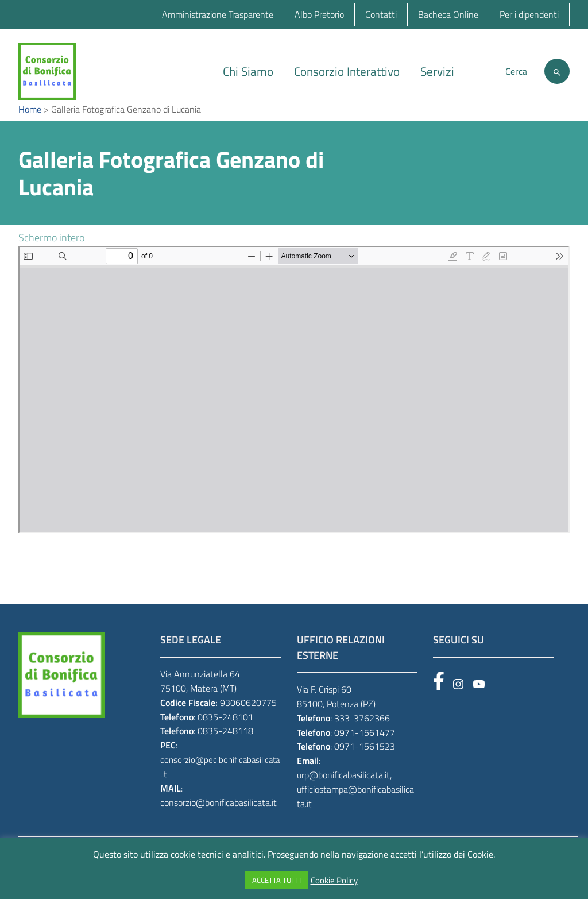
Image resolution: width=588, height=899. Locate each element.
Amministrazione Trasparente (218, 14)
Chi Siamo (248, 71)
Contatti (381, 14)
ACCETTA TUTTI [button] (276, 880)
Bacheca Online (448, 14)
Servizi (437, 71)
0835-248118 (225, 748)
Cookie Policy (334, 881)
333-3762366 (362, 735)
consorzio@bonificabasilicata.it (218, 820)
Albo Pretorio (319, 14)
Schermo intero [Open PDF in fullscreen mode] (51, 255)
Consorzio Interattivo (347, 71)
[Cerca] (557, 71)
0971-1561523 (365, 763)
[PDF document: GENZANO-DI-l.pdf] (294, 407)
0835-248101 (225, 734)
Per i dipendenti (529, 14)
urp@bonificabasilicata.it (343, 792)
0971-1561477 (365, 749)
